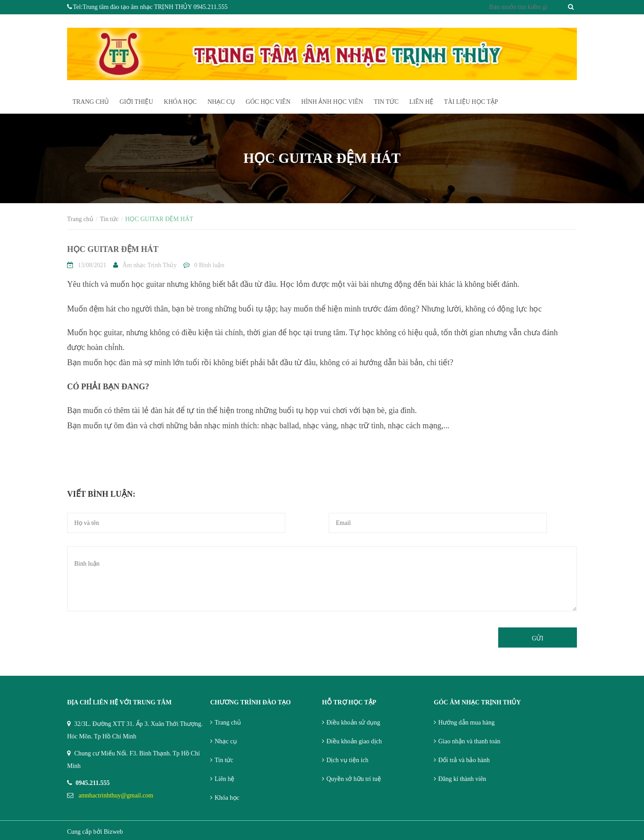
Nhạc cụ (221, 102)
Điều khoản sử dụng (353, 723)
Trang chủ (228, 723)
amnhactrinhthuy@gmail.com (116, 795)
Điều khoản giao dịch (354, 741)
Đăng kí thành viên (462, 779)
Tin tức (224, 760)
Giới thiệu (136, 102)
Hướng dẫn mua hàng (466, 723)
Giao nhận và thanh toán (469, 741)
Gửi (538, 638)
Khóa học (180, 102)
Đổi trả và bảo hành (464, 760)
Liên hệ (421, 102)
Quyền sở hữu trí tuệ (354, 779)
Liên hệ (225, 779)
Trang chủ (91, 102)
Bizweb (113, 832)
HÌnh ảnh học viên (332, 102)
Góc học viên (268, 102)
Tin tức (386, 102)
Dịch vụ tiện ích (347, 760)
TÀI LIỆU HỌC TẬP (471, 102)
